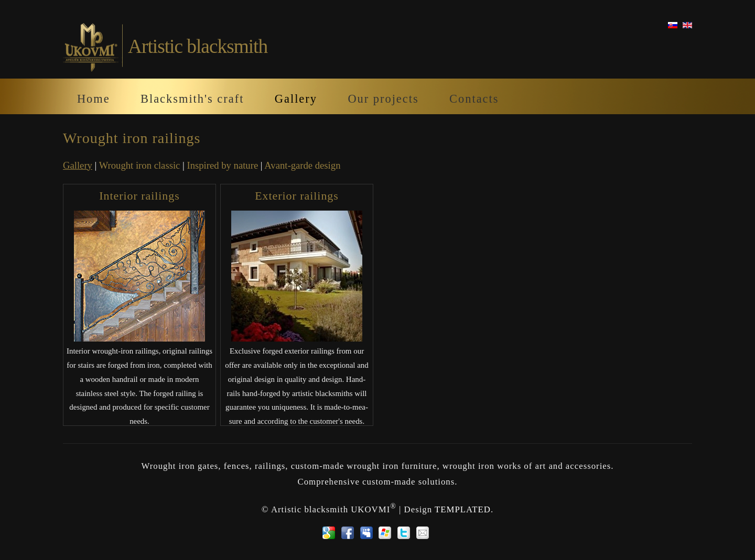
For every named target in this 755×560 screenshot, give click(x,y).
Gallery (296, 99)
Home (94, 99)
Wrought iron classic (140, 165)
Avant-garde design (302, 165)
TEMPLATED (463, 509)
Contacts (474, 99)
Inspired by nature (222, 165)
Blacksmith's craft (192, 99)
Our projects (383, 99)
